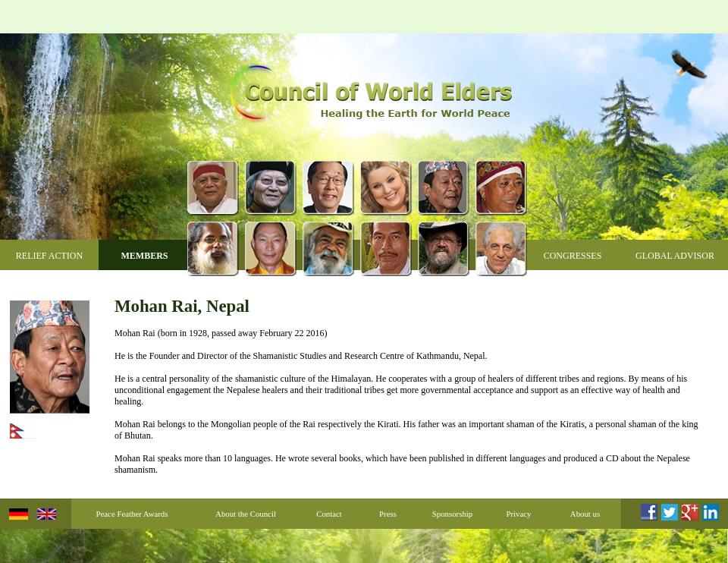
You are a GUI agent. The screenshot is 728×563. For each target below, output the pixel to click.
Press (388, 514)
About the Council (246, 514)
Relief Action (49, 256)
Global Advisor (675, 256)
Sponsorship (452, 514)
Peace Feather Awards (132, 514)
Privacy (519, 514)
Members (144, 256)
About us (585, 514)
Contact (329, 514)
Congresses (573, 256)
